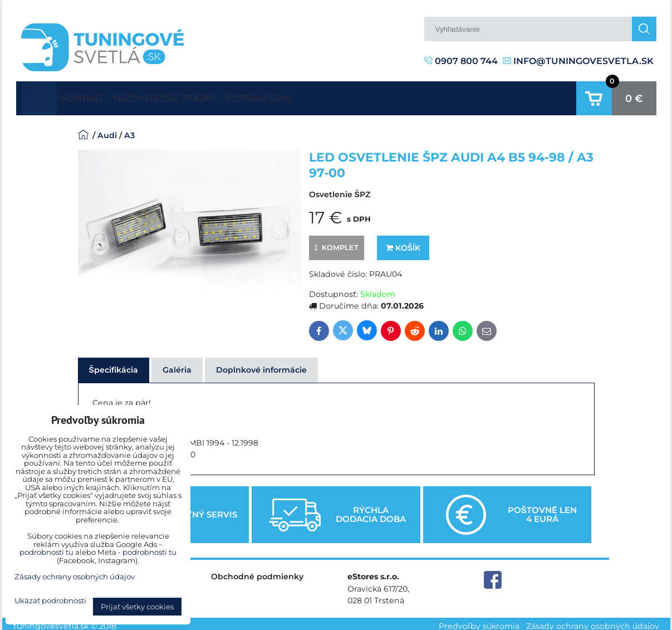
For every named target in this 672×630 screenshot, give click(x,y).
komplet (335, 242)
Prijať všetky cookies (137, 607)
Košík (403, 242)
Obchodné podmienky (257, 572)
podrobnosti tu (46, 552)
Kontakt (92, 96)
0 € (634, 96)
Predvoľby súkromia (479, 621)
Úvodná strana (39, 96)
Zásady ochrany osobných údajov (593, 621)
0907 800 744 (461, 61)
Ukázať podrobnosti (50, 601)
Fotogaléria (308, 96)
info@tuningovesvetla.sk (578, 61)
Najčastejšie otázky (195, 96)
